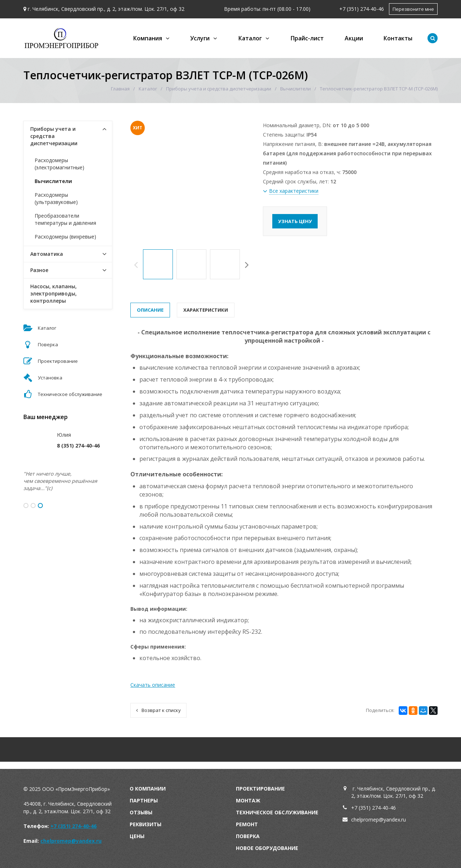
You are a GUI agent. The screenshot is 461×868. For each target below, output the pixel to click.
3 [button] (40, 506)
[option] (158, 264)
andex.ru (396, 820)
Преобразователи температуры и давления (65, 219)
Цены (137, 836)
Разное (39, 270)
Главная (120, 89)
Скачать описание (153, 685)
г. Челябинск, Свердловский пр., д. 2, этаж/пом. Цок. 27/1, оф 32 (106, 9)
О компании (148, 789)
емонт (249, 824)
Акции (354, 38)
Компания (148, 38)
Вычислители (296, 89)
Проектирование (260, 789)
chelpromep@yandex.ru (71, 841)
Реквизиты (146, 824)
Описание (150, 310)
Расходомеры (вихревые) (65, 237)
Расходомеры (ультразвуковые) (56, 198)
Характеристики (206, 310)
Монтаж (248, 800)
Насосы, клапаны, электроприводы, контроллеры (53, 293)
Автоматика (47, 254)
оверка (250, 836)
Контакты (398, 38)
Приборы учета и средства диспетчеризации (219, 89)
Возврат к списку (158, 710)
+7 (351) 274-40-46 (362, 9)
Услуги (200, 38)
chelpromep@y (369, 820)
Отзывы (141, 812)
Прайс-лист (307, 38)
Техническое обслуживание (277, 812)
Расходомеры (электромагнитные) (59, 164)
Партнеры (144, 800)
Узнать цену (295, 221)
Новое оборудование (267, 848)
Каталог (250, 38)
